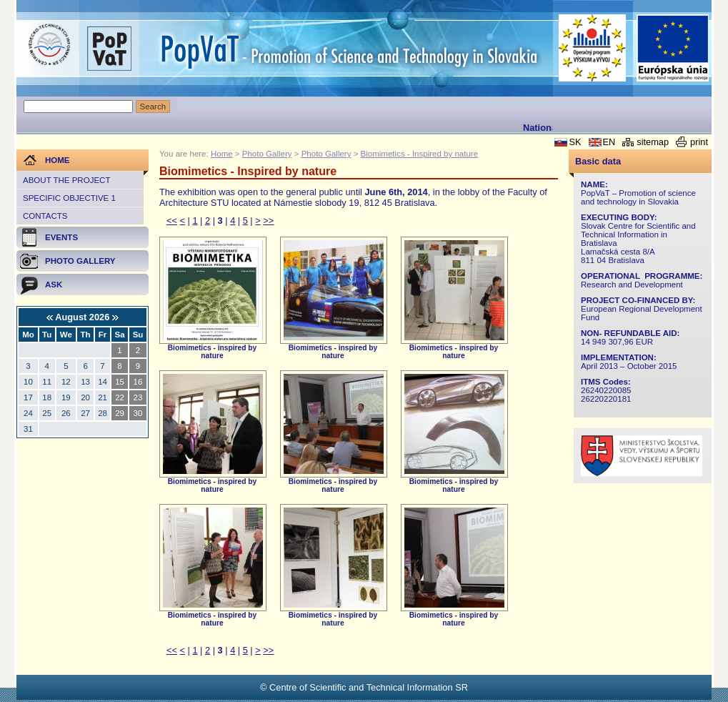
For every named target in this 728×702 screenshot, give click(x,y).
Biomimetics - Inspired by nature (419, 154)
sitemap (653, 142)
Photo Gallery (267, 154)
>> (268, 221)
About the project (66, 180)
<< (172, 221)
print (699, 142)
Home (222, 154)
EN (609, 142)
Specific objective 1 (69, 198)
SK (575, 142)
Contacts (45, 216)
